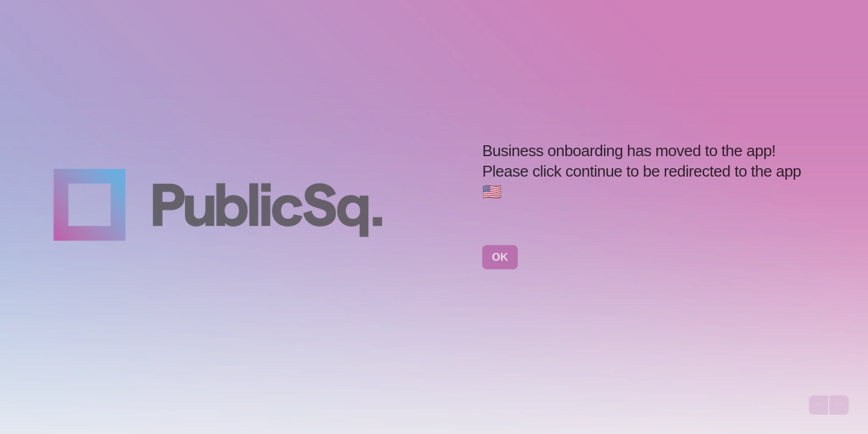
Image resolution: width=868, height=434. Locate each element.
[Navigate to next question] (839, 405)
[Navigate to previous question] (819, 405)
